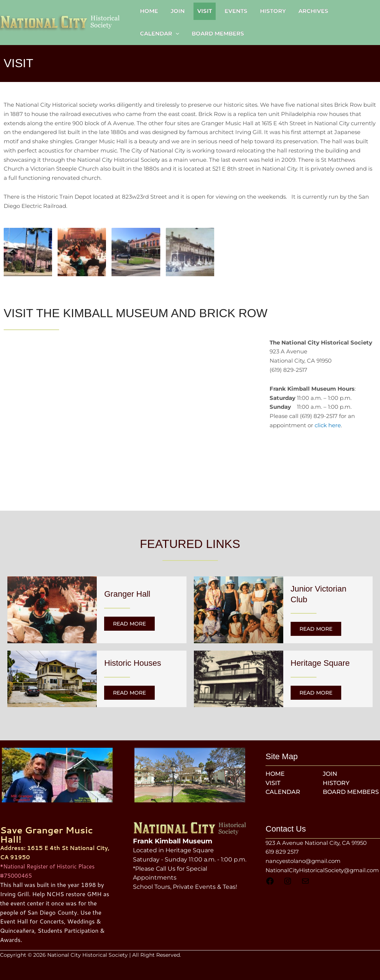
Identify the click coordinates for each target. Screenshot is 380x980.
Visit (205, 11)
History (273, 11)
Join (178, 11)
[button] (176, 33)
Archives (313, 11)
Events (236, 11)
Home (149, 11)
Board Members (218, 33)
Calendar (160, 33)
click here (328, 425)
